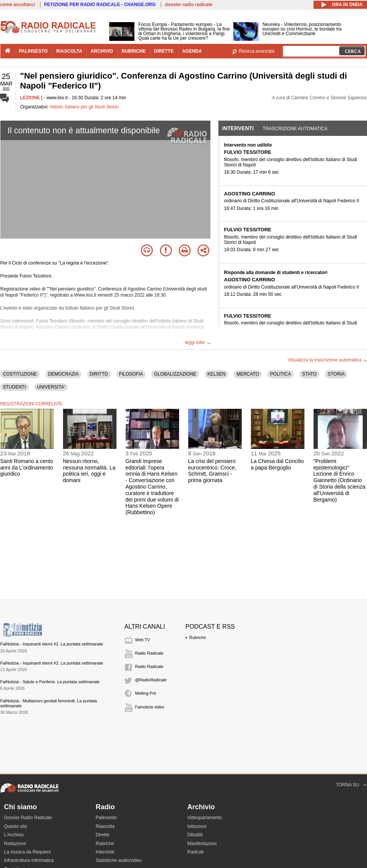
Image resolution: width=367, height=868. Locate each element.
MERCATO (248, 374)
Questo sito (16, 826)
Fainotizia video (150, 707)
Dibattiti (195, 835)
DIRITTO (99, 374)
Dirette (103, 835)
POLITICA (281, 374)
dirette (164, 51)
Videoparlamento (205, 818)
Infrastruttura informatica (29, 860)
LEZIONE (30, 98)
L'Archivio (14, 835)
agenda (192, 51)
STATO (309, 374)
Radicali (196, 852)
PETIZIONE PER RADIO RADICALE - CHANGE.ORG (100, 5)
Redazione (15, 844)
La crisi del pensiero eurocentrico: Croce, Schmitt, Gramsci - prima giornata (212, 471)
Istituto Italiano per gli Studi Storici (85, 107)
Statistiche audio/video (119, 860)
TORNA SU (347, 785)
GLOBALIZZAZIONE (175, 374)
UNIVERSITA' (51, 387)
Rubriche (198, 637)
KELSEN (216, 374)
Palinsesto (106, 818)
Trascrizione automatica (295, 129)
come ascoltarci (18, 5)
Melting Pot (146, 693)
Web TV (143, 640)
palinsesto (34, 51)
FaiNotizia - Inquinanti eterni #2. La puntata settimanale (52, 644)
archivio (102, 51)
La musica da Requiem (28, 852)
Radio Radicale (150, 653)
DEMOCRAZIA (63, 374)
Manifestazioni (202, 844)
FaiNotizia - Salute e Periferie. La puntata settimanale (50, 682)
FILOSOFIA (131, 374)
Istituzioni (197, 826)
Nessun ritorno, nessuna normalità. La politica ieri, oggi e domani (89, 471)
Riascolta (105, 826)
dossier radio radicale (189, 5)
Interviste (105, 852)
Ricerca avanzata (257, 51)
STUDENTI (15, 387)
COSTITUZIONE (20, 374)
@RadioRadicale (151, 680)
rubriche (133, 51)
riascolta (69, 51)
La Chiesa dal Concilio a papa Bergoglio (277, 464)
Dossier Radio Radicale (28, 818)
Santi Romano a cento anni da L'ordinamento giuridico (27, 468)
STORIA (336, 374)
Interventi (238, 128)
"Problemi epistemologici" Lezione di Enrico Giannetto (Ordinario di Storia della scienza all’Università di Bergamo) (340, 480)
